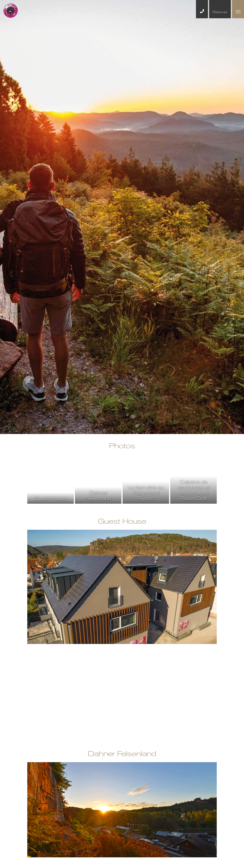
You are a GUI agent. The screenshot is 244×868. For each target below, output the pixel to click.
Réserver (220, 12)
